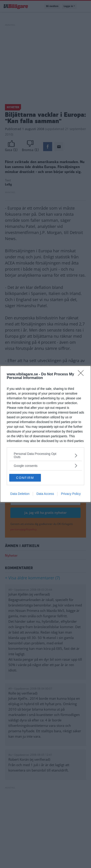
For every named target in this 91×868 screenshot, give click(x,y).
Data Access (45, 494)
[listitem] (45, 455)
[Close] (82, 374)
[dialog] (45, 434)
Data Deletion (20, 494)
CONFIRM (25, 477)
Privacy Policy (71, 494)
